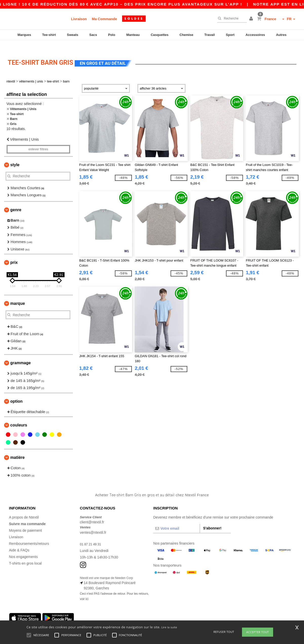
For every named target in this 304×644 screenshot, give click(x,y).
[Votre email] (177, 520)
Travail (209, 35)
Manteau (133, 35)
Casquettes (159, 35)
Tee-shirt (49, 35)
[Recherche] (231, 18)
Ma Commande (105, 19)
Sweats (73, 35)
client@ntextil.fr (92, 513)
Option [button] (17, 392)
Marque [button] (18, 295)
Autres (281, 35)
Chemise (186, 35)
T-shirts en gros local (25, 554)
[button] (252, 19)
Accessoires (255, 35)
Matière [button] (18, 449)
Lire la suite (169, 627)
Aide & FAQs (19, 541)
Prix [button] (14, 254)
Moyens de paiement (26, 522)
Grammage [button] (21, 354)
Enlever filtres (38, 140)
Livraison (79, 19)
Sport (230, 35)
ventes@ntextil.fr (93, 524)
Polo (112, 35)
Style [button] (15, 156)
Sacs (93, 35)
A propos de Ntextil (24, 508)
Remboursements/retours (29, 535)
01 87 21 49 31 (92, 535)
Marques (24, 35)
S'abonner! (212, 519)
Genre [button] (16, 201)
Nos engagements (24, 548)
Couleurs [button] (19, 416)
